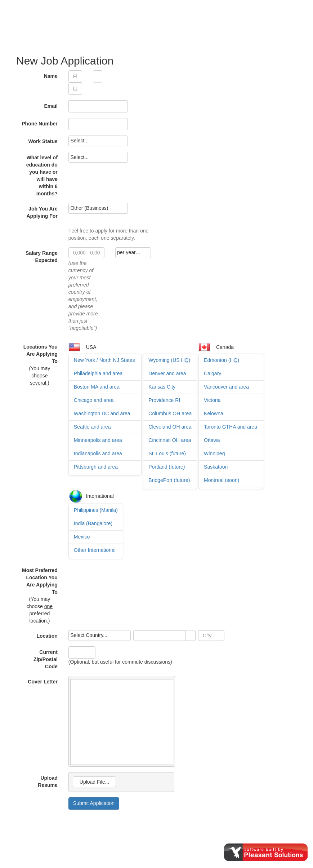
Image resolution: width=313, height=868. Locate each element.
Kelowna (214, 413)
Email (51, 106)
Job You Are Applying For (42, 212)
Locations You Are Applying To (41, 354)
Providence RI (164, 400)
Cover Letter (43, 682)
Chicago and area (94, 400)
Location (47, 636)
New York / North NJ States (104, 360)
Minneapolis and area (98, 440)
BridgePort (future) (169, 480)
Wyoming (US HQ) (169, 360)
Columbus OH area (170, 413)
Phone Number (40, 124)
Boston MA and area (97, 387)
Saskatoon (216, 467)
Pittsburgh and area (96, 467)
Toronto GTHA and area (231, 427)
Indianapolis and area (98, 453)
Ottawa (212, 440)
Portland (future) (167, 467)
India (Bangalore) (93, 523)
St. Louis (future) (167, 453)
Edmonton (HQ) (222, 360)
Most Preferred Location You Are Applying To (40, 581)
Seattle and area (92, 427)
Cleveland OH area (170, 427)
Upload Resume (48, 781)
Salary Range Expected (42, 257)
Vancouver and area (226, 387)
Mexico (82, 537)
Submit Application (94, 803)
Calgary (213, 373)
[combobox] (160, 635)
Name (51, 76)
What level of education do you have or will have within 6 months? (42, 176)
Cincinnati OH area (170, 440)
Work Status (43, 141)
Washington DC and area (102, 413)
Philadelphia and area (98, 373)
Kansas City (162, 387)
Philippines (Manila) (96, 510)
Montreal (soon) (222, 480)
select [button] (191, 636)
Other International (95, 550)
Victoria (212, 400)
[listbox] (98, 141)
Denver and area (167, 373)
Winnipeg (214, 453)
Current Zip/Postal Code (46, 659)
